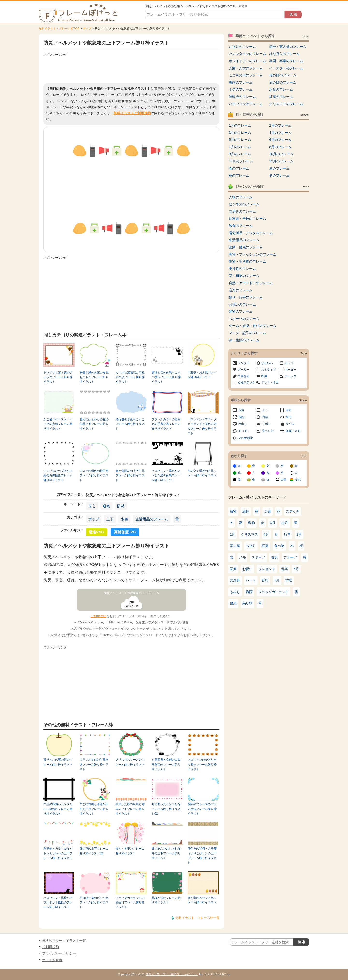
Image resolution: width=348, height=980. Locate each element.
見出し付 (268, 431)
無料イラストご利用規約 (132, 113)
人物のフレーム (241, 197)
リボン (266, 424)
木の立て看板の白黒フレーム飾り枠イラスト (202, 473)
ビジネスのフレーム (244, 204)
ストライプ (268, 370)
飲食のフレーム (241, 226)
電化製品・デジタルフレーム (251, 233)
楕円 (289, 417)
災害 (92, 506)
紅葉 (265, 546)
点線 (268, 511)
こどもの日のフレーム (246, 75)
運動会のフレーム (242, 97)
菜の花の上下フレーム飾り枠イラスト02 (94, 851)
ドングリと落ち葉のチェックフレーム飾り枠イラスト (58, 377)
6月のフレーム (280, 140)
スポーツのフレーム (244, 319)
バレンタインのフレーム (247, 54)
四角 (241, 410)
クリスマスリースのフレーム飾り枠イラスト (130, 762)
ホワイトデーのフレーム (247, 61)
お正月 (251, 546)
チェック (290, 376)
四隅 (241, 417)
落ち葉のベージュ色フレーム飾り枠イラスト (202, 900)
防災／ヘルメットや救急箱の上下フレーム (131, 593)
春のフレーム (239, 168)
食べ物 (279, 546)
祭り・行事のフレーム (246, 297)
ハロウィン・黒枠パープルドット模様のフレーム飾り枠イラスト (58, 903)
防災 (121, 506)
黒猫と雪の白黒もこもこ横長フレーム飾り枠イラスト (166, 377)
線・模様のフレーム (244, 340)
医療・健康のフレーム (246, 247)
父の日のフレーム (283, 82)
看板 (274, 557)
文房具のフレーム (242, 211)
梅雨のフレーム (241, 82)
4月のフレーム (280, 133)
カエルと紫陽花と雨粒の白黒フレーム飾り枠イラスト (130, 377)
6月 (296, 569)
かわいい (267, 363)
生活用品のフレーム (152, 519)
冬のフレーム (279, 175)
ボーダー (290, 370)
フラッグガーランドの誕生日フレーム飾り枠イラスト (130, 903)
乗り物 (247, 603)
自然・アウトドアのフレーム (251, 283)
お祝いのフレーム (242, 304)
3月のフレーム (240, 133)
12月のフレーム (281, 161)
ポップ (87, 29)
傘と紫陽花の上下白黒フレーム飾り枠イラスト (130, 476)
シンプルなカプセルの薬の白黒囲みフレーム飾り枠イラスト (58, 476)
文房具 (235, 580)
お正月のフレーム (242, 47)
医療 (233, 569)
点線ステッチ (246, 382)
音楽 (284, 569)
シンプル (244, 363)
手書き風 (244, 376)
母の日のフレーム (283, 75)
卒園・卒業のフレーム (286, 61)
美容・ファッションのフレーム (253, 254)
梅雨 (249, 592)
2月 (299, 534)
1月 (232, 534)
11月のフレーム (241, 161)
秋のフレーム (239, 175)
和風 (264, 376)
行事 (287, 534)
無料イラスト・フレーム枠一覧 (197, 918)
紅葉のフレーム (281, 97)
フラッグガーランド (274, 592)
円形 (265, 417)
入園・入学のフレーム (246, 68)
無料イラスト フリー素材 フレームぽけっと (172, 974)
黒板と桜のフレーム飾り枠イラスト (166, 900)
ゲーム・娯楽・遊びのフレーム (253, 326)
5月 (277, 580)
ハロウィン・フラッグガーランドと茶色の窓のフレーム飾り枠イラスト (202, 426)
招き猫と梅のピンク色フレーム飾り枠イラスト (94, 903)
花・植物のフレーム (244, 276)
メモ (242, 557)
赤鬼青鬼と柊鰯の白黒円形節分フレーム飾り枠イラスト (166, 764)
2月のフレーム (280, 125)
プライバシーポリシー (59, 953)
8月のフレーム (280, 147)
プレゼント (267, 569)
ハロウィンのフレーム (246, 104)
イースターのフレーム (286, 68)
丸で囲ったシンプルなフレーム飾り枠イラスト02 (166, 809)
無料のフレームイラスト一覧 (64, 941)
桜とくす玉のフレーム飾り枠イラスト (130, 851)
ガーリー (244, 370)
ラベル (290, 424)
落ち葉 (235, 546)
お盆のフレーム (281, 89)
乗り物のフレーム (242, 269)
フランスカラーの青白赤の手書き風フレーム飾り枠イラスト (166, 424)
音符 (265, 580)
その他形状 (246, 438)
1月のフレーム (240, 125)
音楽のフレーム (241, 290)
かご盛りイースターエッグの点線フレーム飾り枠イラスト (58, 424)
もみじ (235, 592)
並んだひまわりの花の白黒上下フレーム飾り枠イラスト (94, 424)
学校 (289, 580)
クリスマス (249, 534)
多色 (124, 519)
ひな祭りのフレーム (284, 54)
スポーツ (258, 557)
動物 (252, 523)
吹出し (243, 424)
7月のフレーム (240, 147)
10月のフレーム (281, 154)
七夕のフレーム (241, 89)
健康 (233, 603)
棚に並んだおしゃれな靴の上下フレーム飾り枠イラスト (166, 853)
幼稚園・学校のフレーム (247, 219)
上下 (110, 519)
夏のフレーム (279, 168)
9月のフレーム (240, 154)
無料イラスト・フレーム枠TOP (59, 29)
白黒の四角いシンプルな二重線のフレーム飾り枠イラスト (58, 809)
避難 (106, 506)
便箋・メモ (293, 431)
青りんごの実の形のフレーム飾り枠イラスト (58, 762)
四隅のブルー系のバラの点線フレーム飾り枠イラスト (202, 809)
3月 (273, 523)
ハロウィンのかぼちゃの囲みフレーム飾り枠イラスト (202, 764)
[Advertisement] (131, 69)
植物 (233, 511)
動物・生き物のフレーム (247, 261)
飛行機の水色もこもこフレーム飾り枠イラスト (130, 424)
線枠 (246, 511)
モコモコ (244, 431)
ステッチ (293, 511)
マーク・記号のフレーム (247, 333)
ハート (251, 580)
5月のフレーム (240, 140)
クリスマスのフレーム (286, 104)
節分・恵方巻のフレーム (288, 47)
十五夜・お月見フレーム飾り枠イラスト (202, 375)
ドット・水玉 (270, 382)
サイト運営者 (52, 960)
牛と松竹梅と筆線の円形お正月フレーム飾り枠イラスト (94, 809)
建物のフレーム (241, 311)
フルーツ (290, 557)
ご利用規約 (98, 616)
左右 (289, 410)
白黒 (283, 480)
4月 (266, 534)
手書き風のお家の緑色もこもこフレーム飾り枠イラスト (94, 377)
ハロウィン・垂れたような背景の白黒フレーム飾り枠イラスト (166, 476)
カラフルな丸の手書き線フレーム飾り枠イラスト (94, 764)
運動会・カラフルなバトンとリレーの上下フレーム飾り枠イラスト (58, 853)
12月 (285, 523)
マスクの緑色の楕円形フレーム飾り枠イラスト (94, 476)
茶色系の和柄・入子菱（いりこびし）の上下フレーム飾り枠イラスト (202, 856)
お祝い (247, 569)
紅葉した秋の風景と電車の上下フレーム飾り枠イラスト (130, 809)
